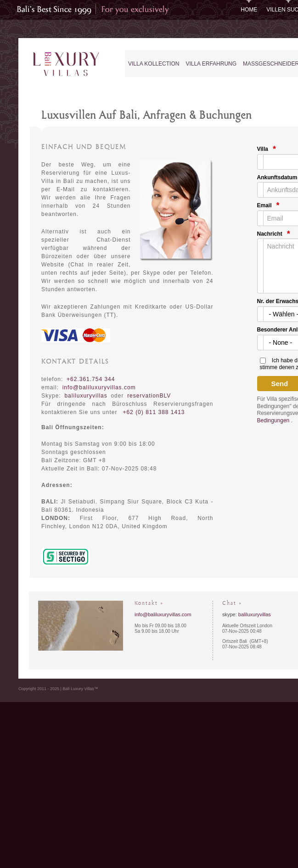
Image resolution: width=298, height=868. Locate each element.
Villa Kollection (154, 64)
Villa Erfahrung (211, 64)
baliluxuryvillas (255, 614)
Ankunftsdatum (277, 177)
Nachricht (270, 234)
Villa (263, 149)
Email (264, 205)
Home (249, 10)
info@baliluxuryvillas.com (99, 387)
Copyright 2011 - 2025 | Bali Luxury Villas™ (58, 689)
